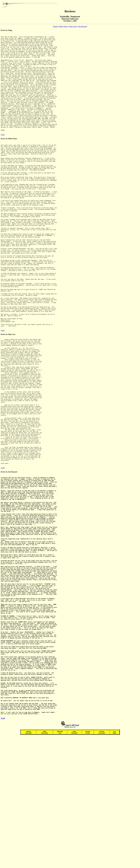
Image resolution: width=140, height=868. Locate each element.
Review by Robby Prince (9, 158)
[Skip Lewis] (73, 26)
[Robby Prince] (63, 26)
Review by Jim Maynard (70, 701)
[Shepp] (55, 26)
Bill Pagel (75, 856)
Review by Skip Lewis (8, 391)
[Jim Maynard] (82, 26)
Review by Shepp (6, 30)
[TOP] (3, 155)
